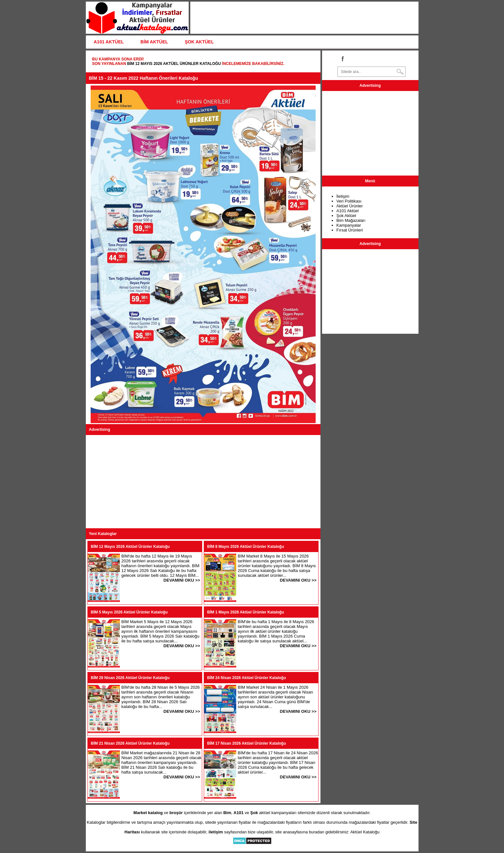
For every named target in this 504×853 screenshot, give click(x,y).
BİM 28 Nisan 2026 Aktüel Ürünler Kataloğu (130, 678)
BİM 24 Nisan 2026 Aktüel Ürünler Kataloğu (247, 678)
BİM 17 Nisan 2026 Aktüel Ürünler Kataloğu (247, 743)
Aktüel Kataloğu (365, 832)
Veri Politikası (349, 201)
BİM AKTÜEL (154, 42)
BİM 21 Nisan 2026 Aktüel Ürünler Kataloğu (130, 743)
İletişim (343, 196)
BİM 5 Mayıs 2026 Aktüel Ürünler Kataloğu (129, 612)
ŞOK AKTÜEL (199, 42)
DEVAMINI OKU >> (182, 580)
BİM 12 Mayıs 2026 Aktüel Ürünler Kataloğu (174, 64)
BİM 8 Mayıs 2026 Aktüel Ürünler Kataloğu (246, 547)
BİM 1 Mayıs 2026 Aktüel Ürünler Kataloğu (246, 612)
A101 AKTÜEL (109, 42)
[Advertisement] (203, 482)
